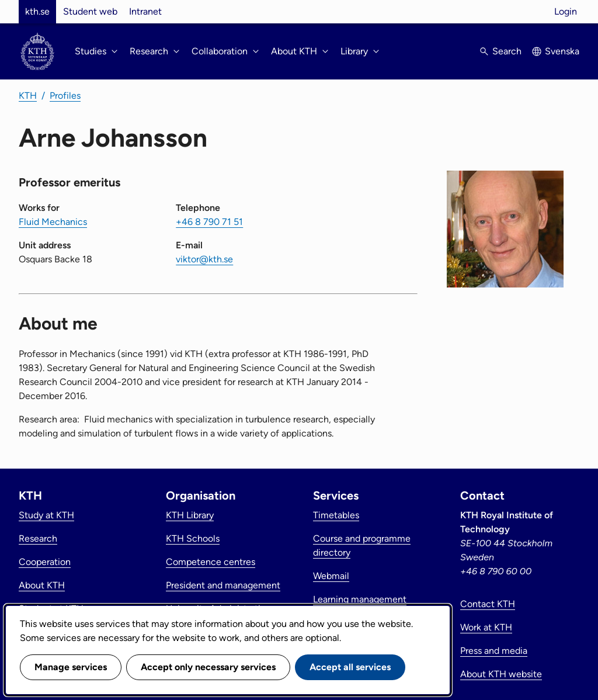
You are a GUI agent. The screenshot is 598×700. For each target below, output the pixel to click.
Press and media (494, 651)
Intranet (145, 11)
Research (38, 538)
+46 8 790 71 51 (209, 222)
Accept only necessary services (208, 667)
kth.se (37, 11)
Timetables (336, 515)
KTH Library (190, 515)
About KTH (42, 585)
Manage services (71, 667)
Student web (90, 11)
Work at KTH (486, 627)
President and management (223, 585)
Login (566, 11)
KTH (28, 96)
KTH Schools (193, 538)
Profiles (65, 96)
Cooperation (45, 562)
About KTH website (501, 674)
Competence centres (211, 562)
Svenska (562, 51)
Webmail (331, 576)
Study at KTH (46, 515)
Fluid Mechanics (53, 222)
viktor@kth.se (204, 259)
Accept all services (350, 667)
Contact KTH (488, 604)
